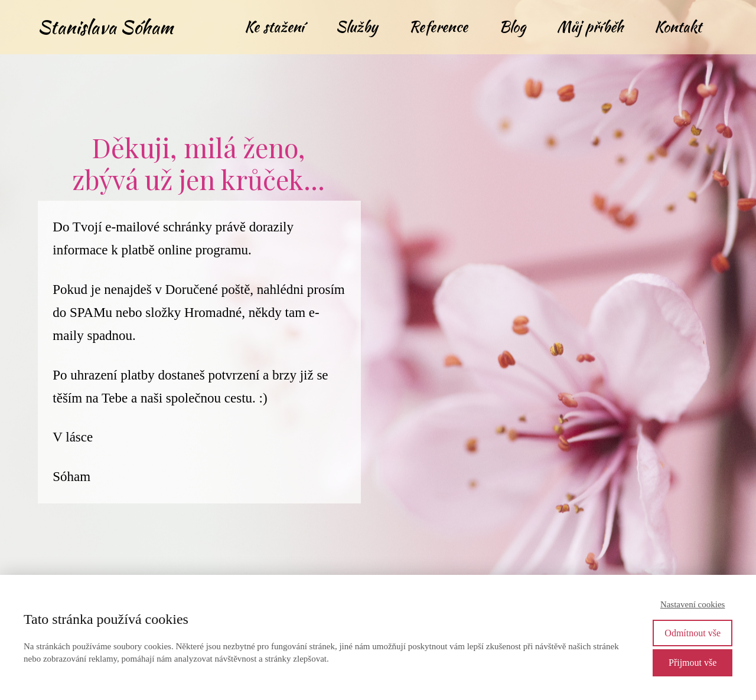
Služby (356, 27)
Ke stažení (274, 27)
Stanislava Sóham (105, 27)
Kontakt (678, 27)
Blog (512, 27)
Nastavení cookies (693, 604)
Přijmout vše (693, 663)
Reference (438, 27)
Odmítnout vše (693, 633)
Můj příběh (590, 27)
